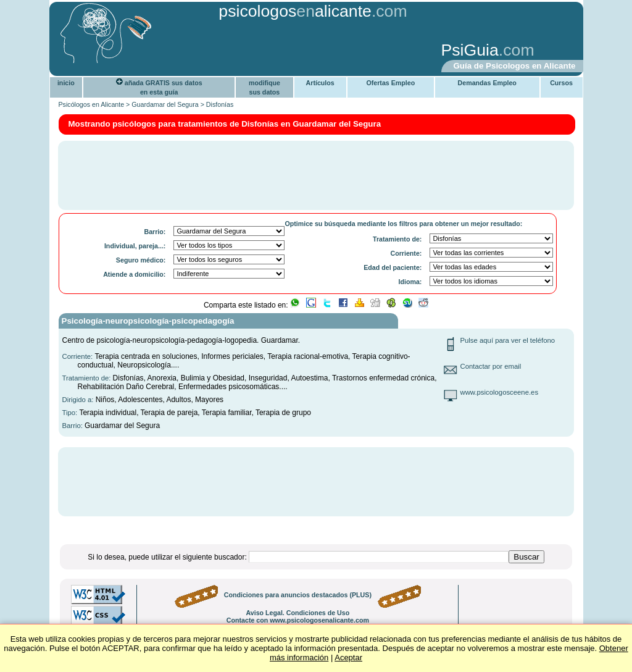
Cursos (561, 83)
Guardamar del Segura (165, 104)
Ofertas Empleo (390, 83)
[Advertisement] (245, 51)
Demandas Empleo (487, 83)
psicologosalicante (295, 11)
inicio (66, 83)
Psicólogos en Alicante (92, 104)
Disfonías (220, 104)
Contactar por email (491, 366)
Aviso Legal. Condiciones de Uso (297, 613)
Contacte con (298, 620)
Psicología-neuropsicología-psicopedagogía (148, 321)
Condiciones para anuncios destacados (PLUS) (298, 595)
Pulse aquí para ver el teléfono (508, 340)
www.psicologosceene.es (500, 392)
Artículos (320, 83)
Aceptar (348, 657)
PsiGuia (470, 50)
